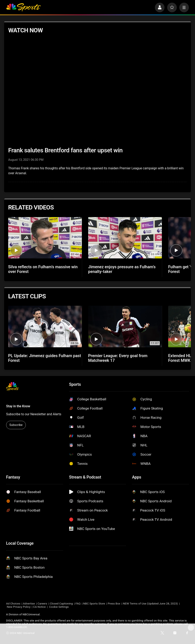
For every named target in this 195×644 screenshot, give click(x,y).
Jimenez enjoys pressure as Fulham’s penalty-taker (122, 269)
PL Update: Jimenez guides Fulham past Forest (45, 358)
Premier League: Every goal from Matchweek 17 (118, 358)
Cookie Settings (59, 607)
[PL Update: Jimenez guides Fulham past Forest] (45, 327)
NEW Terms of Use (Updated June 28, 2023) (150, 603)
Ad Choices (13, 603)
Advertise (29, 603)
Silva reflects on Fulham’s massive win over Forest (43, 269)
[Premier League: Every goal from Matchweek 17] (125, 327)
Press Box (114, 603)
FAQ (78, 603)
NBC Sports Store (94, 603)
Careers (42, 603)
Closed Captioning (61, 603)
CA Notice (39, 607)
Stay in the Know (18, 406)
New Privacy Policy (19, 607)
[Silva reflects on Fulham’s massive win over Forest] (45, 238)
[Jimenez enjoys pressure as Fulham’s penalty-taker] (125, 238)
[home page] (23, 7)
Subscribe (16, 425)
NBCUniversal (31, 614)
